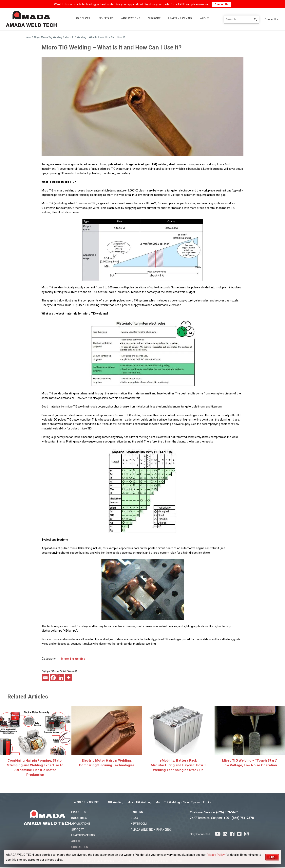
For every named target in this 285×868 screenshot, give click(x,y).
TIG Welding (116, 803)
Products (78, 813)
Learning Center (84, 836)
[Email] (45, 678)
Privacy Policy (216, 855)
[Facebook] (53, 678)
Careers (137, 813)
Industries (79, 819)
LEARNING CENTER (180, 18)
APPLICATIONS (131, 18)
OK (272, 857)
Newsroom (139, 825)
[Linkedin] (61, 678)
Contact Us (222, 4)
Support (78, 831)
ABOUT (205, 18)
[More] (69, 678)
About (76, 842)
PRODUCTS (83, 18)
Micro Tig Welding (73, 659)
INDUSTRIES (106, 18)
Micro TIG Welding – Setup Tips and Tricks (183, 803)
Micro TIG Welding (140, 803)
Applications (81, 825)
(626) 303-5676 (227, 813)
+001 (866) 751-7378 (239, 819)
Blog (134, 819)
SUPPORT (154, 18)
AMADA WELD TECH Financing (151, 831)
